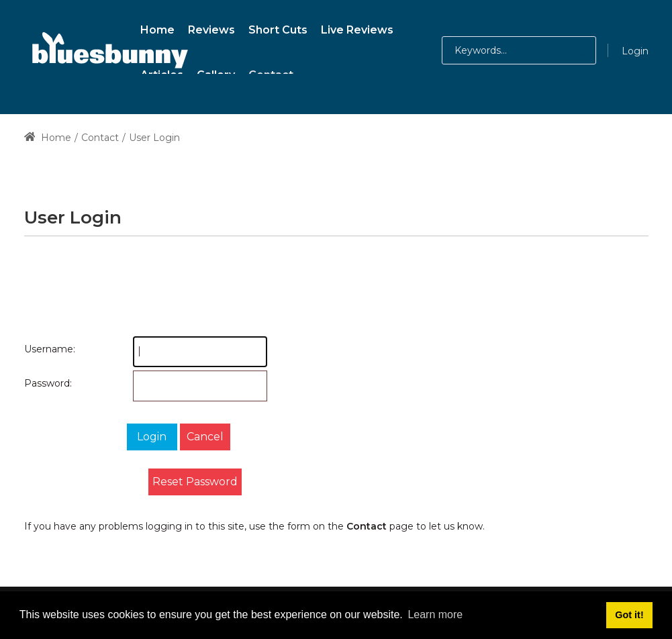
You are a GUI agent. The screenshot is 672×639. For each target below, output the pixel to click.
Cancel (205, 437)
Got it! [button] (629, 615)
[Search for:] (519, 50)
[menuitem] (157, 28)
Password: (38, 383)
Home (48, 138)
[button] (567, 50)
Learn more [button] (435, 615)
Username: (38, 349)
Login (635, 51)
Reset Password (195, 482)
